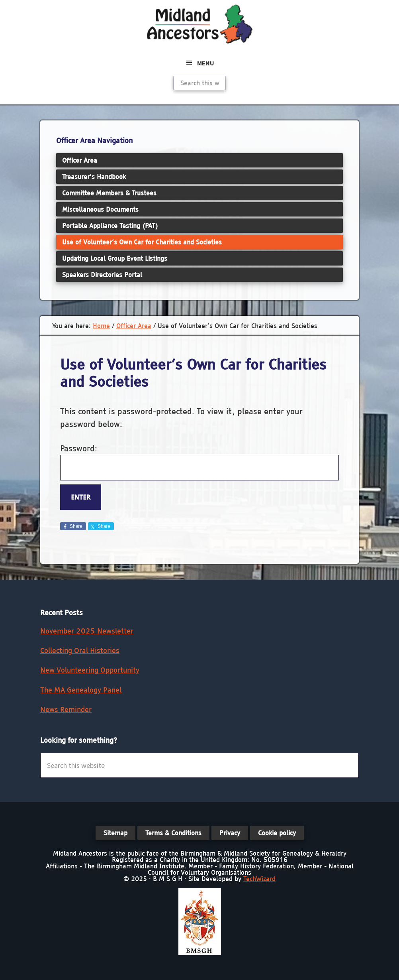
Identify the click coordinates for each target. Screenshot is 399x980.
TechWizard (259, 879)
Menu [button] (206, 63)
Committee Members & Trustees (109, 193)
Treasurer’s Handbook (94, 177)
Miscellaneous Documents (100, 209)
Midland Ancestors (199, 24)
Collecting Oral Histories (80, 650)
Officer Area (80, 160)
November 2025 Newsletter (87, 631)
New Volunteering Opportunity (90, 670)
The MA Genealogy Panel (81, 690)
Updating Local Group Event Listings (115, 258)
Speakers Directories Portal (102, 275)
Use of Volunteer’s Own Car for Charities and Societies (142, 242)
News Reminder (66, 709)
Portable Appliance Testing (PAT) (110, 226)
